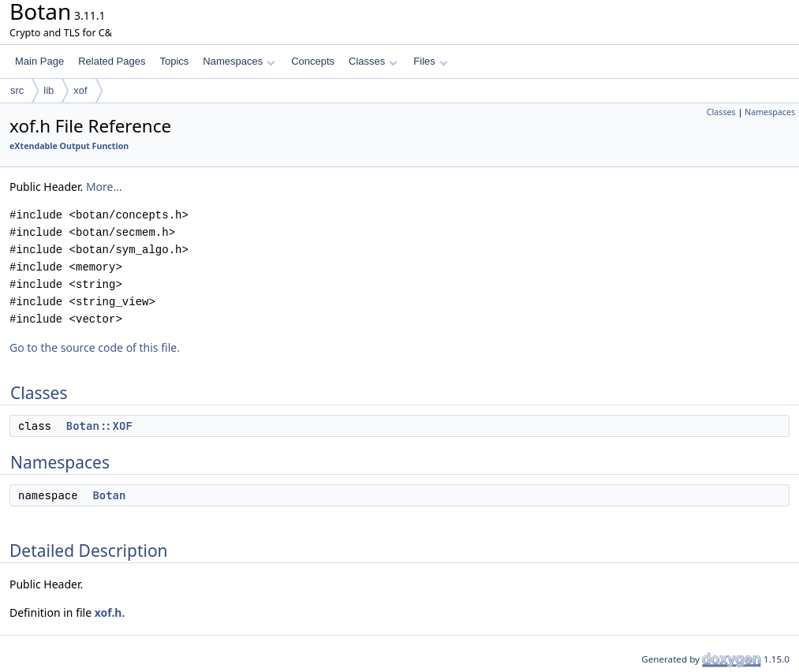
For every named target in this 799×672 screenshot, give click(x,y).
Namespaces (239, 61)
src (17, 90)
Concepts (313, 61)
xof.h (108, 612)
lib (49, 90)
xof (80, 90)
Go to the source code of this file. (95, 347)
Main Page (39, 61)
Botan (109, 495)
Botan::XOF (99, 426)
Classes (373, 61)
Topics (174, 61)
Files (430, 61)
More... (104, 187)
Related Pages (112, 61)
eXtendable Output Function (69, 146)
